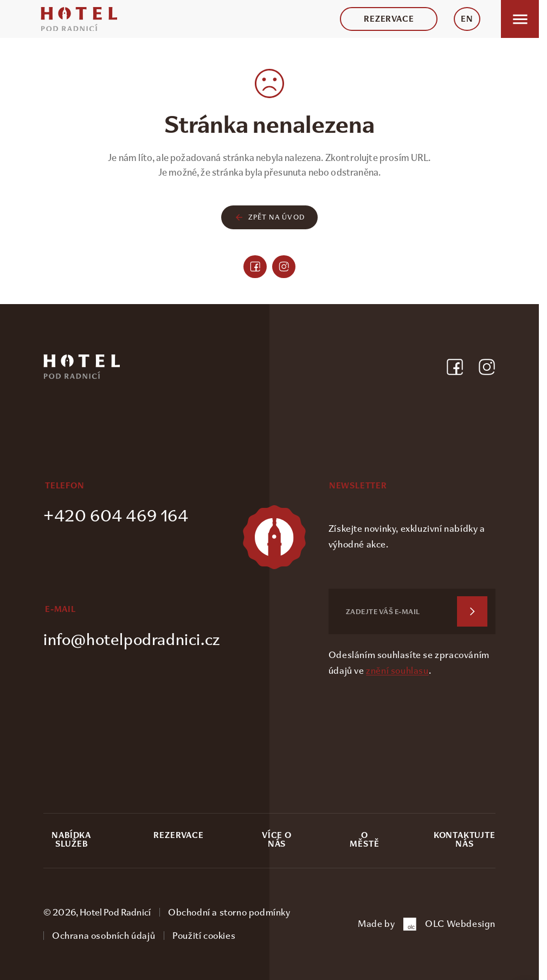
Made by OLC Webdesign (427, 924)
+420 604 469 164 (116, 516)
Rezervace (389, 19)
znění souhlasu (397, 670)
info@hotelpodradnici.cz (132, 639)
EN (467, 19)
